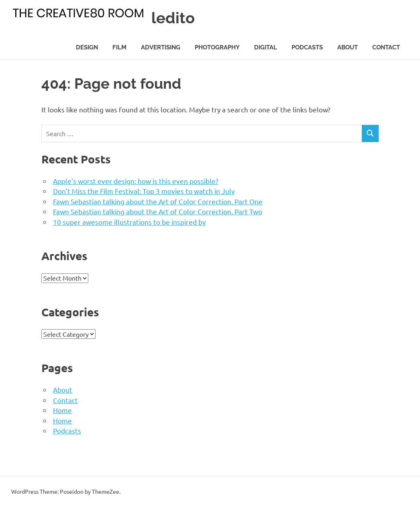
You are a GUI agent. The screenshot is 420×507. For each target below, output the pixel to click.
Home (62, 410)
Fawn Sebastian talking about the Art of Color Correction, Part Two (158, 211)
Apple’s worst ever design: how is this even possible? (136, 181)
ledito (173, 18)
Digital (266, 47)
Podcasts (307, 47)
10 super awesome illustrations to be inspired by (129, 222)
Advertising (161, 47)
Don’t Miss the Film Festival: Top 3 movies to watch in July (144, 191)
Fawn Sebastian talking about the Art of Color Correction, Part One (158, 201)
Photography (217, 47)
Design (87, 47)
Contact (386, 47)
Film (119, 47)
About (348, 47)
